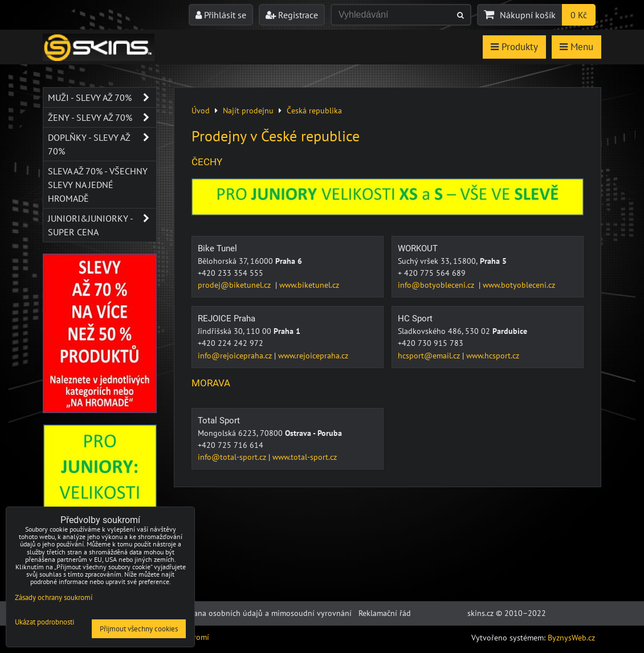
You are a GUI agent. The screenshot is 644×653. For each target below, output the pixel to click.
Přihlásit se (221, 15)
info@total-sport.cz (232, 457)
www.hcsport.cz (493, 356)
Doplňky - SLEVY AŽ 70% (102, 144)
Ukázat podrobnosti (44, 623)
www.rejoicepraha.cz (313, 356)
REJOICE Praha (227, 319)
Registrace (292, 15)
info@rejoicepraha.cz (235, 356)
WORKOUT (418, 248)
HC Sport (415, 319)
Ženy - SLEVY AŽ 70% (102, 117)
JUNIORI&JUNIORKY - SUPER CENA (102, 225)
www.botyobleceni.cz (519, 285)
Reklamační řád (385, 613)
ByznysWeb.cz (571, 638)
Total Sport (219, 421)
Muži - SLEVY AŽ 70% (102, 97)
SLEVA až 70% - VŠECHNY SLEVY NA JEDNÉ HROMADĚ (98, 185)
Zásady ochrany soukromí (54, 597)
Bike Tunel (217, 248)
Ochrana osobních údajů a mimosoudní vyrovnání (264, 613)
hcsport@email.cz (429, 356)
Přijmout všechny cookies (139, 629)
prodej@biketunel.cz (234, 285)
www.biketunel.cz (309, 285)
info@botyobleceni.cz (436, 285)
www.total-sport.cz (305, 457)
